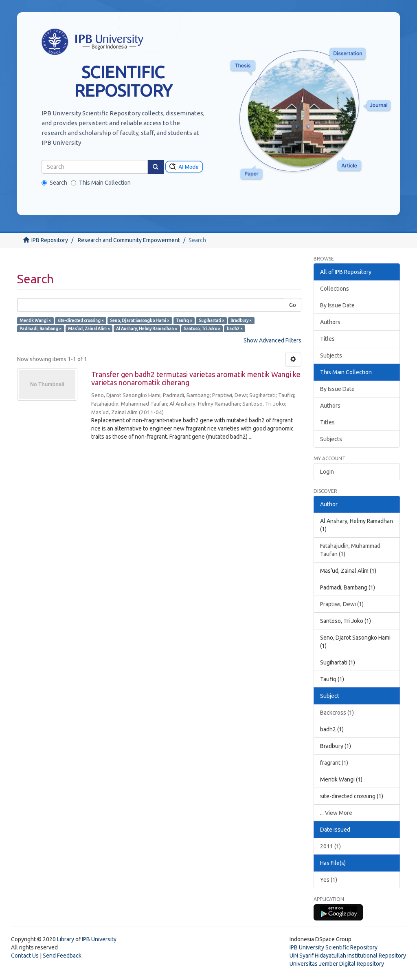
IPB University (99, 939)
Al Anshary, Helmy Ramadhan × (147, 329)
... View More (336, 813)
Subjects (331, 355)
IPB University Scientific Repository (334, 947)
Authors (330, 322)
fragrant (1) (334, 763)
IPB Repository (50, 240)
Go (293, 305)
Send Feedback (62, 956)
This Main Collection (101, 183)
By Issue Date (337, 305)
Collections (335, 289)
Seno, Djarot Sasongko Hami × (140, 320)
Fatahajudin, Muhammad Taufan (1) (350, 550)
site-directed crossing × (81, 320)
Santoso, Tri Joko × (202, 329)
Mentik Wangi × (35, 320)
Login (327, 472)
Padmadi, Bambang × (41, 329)
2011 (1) (330, 846)
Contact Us (25, 956)
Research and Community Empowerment (129, 240)
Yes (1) (329, 880)
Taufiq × (184, 320)
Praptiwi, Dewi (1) (342, 604)
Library (66, 939)
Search (54, 183)
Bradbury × (241, 320)
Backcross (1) (337, 713)
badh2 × (235, 329)
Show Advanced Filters (272, 340)
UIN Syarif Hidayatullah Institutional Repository (348, 956)
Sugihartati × (212, 320)
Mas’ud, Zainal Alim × (89, 329)
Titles (327, 339)
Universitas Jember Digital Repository (337, 964)
